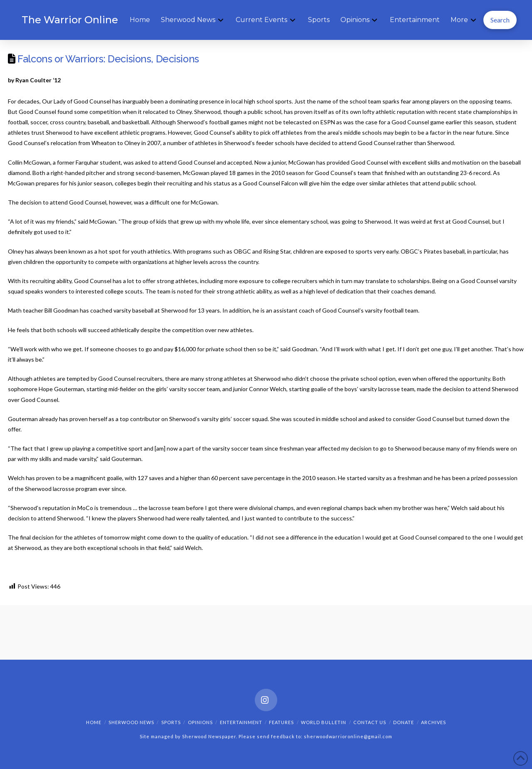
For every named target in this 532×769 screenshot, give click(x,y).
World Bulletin (324, 722)
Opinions (200, 722)
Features (281, 722)
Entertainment (241, 722)
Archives (433, 722)
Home (94, 722)
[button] (500, 20)
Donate (404, 722)
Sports (171, 722)
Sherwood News (131, 722)
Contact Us (370, 722)
